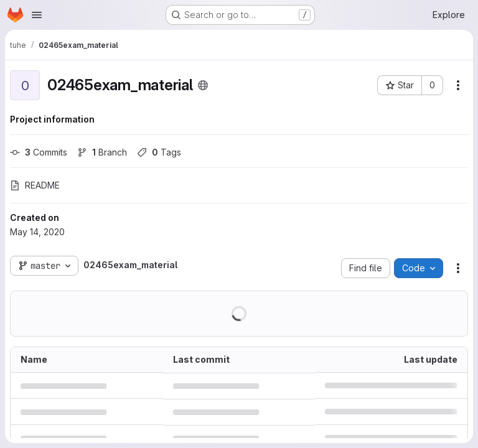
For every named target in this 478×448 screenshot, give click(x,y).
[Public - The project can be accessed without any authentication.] (203, 85)
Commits (39, 152)
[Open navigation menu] (37, 15)
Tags (159, 152)
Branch (102, 152)
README (35, 185)
